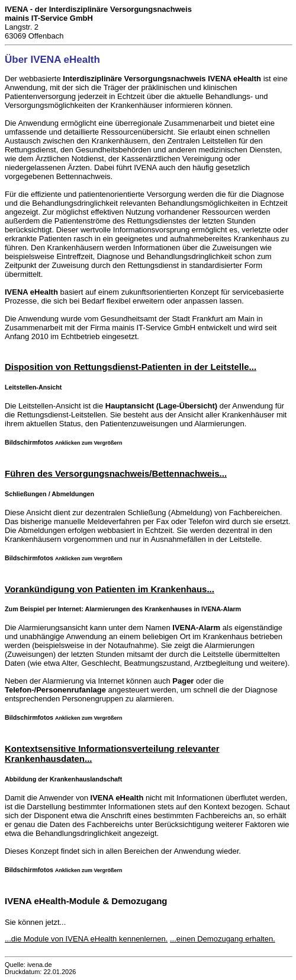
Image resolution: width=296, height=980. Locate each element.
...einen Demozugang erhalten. (223, 939)
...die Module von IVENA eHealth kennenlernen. (86, 939)
